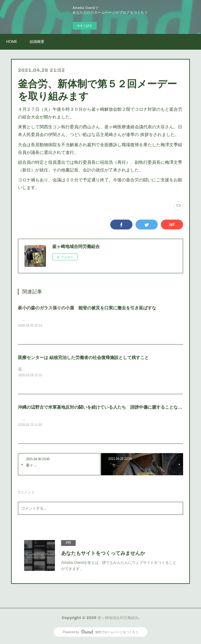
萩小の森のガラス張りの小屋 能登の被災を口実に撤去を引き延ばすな (87, 308)
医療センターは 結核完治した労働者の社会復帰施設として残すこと (83, 358)
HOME (12, 42)
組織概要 (37, 42)
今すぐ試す (85, 26)
